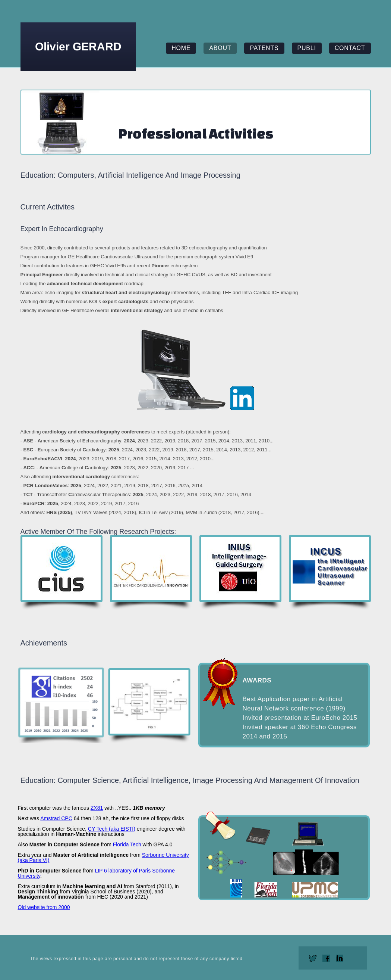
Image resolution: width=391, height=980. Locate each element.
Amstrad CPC (56, 818)
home (181, 48)
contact (350, 48)
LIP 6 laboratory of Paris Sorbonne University (96, 873)
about (220, 48)
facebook (326, 958)
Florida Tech (127, 844)
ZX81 (97, 808)
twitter (313, 958)
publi (307, 48)
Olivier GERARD (78, 46)
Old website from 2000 (44, 907)
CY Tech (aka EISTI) (112, 829)
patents (264, 48)
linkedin (340, 958)
